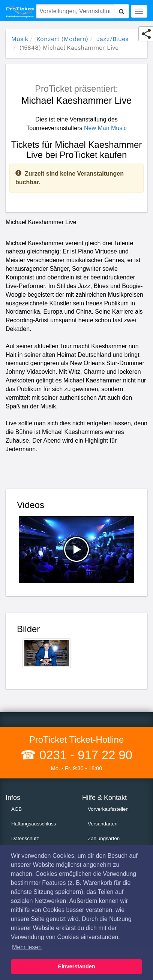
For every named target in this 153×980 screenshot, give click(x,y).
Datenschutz (25, 838)
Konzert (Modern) (62, 39)
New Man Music (105, 128)
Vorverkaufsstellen (108, 809)
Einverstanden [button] (76, 966)
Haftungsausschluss (34, 824)
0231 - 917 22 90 (84, 755)
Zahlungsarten (104, 838)
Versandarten (103, 824)
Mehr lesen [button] (27, 947)
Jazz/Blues (112, 39)
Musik (20, 39)
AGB (16, 809)
